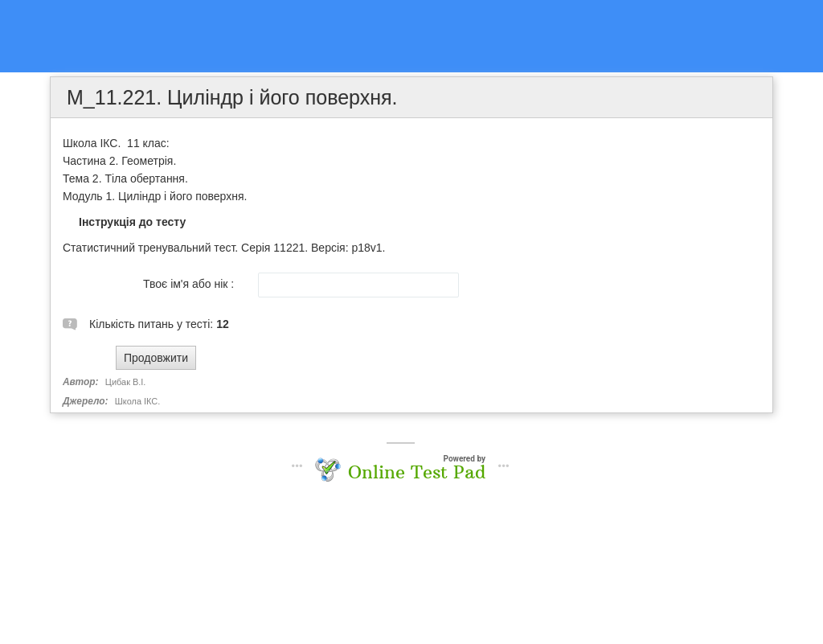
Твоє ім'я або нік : (188, 284)
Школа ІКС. (138, 401)
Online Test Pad (417, 472)
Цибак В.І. (126, 382)
